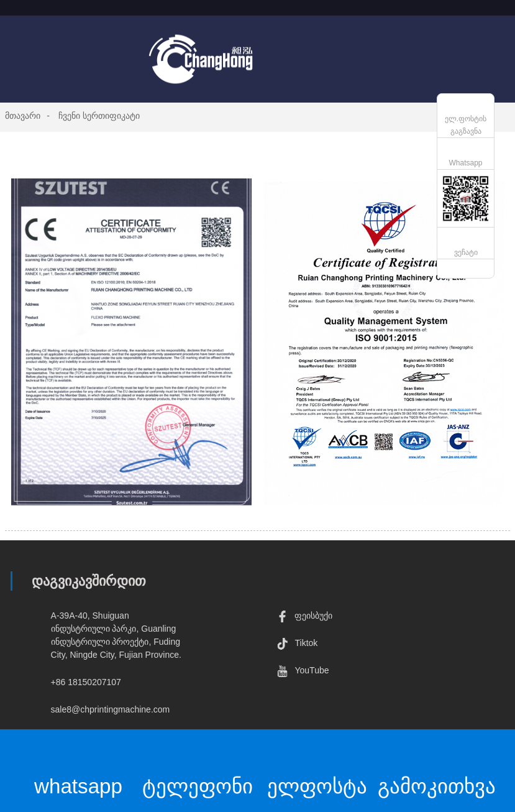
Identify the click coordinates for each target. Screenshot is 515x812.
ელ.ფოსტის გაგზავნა (466, 125)
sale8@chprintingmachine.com (111, 709)
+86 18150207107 (86, 682)
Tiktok (297, 643)
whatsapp (79, 766)
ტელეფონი (198, 766)
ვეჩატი (466, 252)
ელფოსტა (317, 766)
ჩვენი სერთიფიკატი (99, 116)
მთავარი (23, 116)
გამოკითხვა (437, 766)
